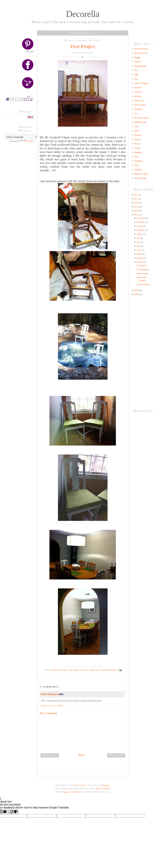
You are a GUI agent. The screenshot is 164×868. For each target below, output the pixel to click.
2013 (136, 207)
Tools (136, 157)
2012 (136, 211)
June (138, 242)
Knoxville (138, 109)
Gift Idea (138, 88)
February (140, 258)
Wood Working (108, 670)
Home (81, 755)
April (139, 250)
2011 (136, 215)
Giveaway (138, 92)
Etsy (136, 79)
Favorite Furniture (141, 83)
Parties (137, 131)
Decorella (83, 14)
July (138, 238)
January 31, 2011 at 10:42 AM (52, 706)
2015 (136, 199)
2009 (136, 294)
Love (136, 113)
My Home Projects (79, 670)
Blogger (137, 57)
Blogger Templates (72, 792)
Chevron (138, 62)
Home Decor (139, 101)
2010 (136, 290)
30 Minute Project (141, 49)
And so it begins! (143, 284)
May (138, 246)
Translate (27, 141)
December (141, 218)
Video (137, 165)
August (140, 234)
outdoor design (140, 122)
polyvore (138, 139)
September (141, 230)
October (140, 226)
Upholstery (95, 670)
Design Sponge (140, 66)
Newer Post (50, 755)
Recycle (137, 144)
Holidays (138, 96)
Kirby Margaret (49, 694)
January (140, 262)
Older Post (116, 755)
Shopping (138, 152)
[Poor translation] (13, 812)
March (139, 254)
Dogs (136, 75)
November (141, 222)
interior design (140, 105)
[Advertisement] (20, 198)
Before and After (60, 670)
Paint (136, 126)
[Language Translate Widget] (21, 137)
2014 (136, 203)
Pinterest (138, 135)
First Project (83, 46)
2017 (136, 195)
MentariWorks (103, 789)
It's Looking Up (143, 269)
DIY (136, 70)
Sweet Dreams (142, 273)
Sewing (137, 148)
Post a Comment (48, 713)
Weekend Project (141, 174)
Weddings (138, 170)
